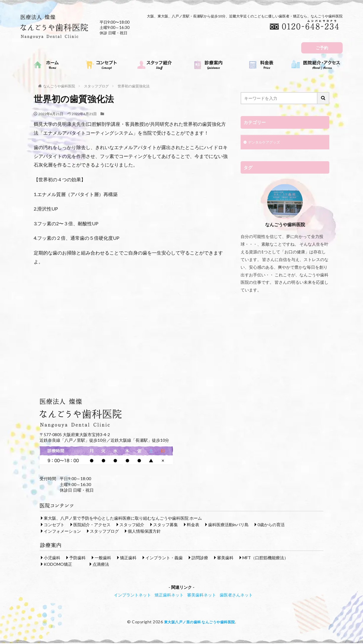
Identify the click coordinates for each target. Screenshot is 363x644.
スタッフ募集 (166, 525)
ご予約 (322, 48)
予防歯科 (77, 558)
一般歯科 (103, 558)
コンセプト (54, 525)
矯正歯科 (128, 558)
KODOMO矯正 (58, 565)
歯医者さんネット (236, 595)
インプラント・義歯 (164, 558)
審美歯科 (225, 558)
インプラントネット (132, 595)
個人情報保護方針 (144, 532)
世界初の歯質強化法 (134, 86)
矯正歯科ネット (169, 595)
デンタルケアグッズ (267, 143)
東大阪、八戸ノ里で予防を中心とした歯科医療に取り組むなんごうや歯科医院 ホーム (123, 519)
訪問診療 (200, 558)
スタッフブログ (96, 86)
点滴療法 (101, 565)
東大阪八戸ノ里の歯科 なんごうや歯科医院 (199, 622)
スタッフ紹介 (132, 525)
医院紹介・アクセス (92, 525)
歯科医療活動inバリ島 (228, 525)
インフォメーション (62, 532)
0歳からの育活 (271, 525)
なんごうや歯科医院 (59, 86)
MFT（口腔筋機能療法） (265, 558)
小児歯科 (52, 558)
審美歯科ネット (202, 595)
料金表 (193, 525)
